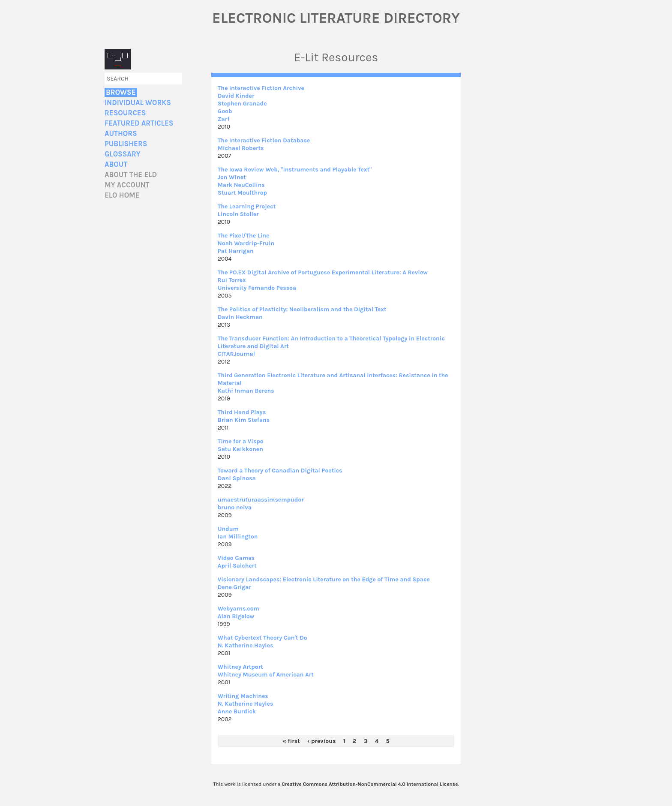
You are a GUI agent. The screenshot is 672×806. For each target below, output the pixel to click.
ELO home (122, 195)
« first (291, 741)
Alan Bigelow (236, 616)
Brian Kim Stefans (244, 420)
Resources (125, 113)
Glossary (123, 154)
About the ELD (131, 175)
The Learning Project (247, 206)
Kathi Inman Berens (246, 391)
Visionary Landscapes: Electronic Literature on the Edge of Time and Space (324, 579)
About (116, 164)
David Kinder (236, 96)
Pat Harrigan (236, 251)
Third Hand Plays (242, 412)
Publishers (126, 144)
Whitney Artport (240, 667)
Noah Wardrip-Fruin (246, 243)
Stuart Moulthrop (242, 193)
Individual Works (138, 103)
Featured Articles (139, 123)
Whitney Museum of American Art (266, 675)
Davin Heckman (240, 317)
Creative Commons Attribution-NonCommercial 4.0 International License (370, 784)
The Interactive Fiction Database (264, 140)
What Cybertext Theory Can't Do (262, 638)
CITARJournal (236, 354)
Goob (225, 111)
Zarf (224, 119)
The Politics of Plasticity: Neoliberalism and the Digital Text (302, 309)
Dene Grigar (234, 587)
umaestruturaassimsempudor (261, 500)
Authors (121, 134)
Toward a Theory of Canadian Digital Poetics (280, 471)
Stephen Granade (242, 104)
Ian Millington (238, 537)
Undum (228, 529)
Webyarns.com (238, 609)
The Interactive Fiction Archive (261, 88)
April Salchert (237, 566)
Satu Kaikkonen (240, 449)
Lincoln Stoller (238, 214)
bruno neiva (235, 507)
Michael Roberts (241, 148)
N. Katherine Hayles (246, 645)
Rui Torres (232, 280)
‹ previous (321, 741)
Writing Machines (243, 696)
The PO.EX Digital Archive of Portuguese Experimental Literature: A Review (323, 272)
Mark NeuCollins (241, 185)
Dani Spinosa (237, 478)
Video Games (236, 558)
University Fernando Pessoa (257, 288)
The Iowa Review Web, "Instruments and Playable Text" (295, 170)
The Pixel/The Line (244, 236)
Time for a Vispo (241, 441)
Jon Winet (232, 177)
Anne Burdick (237, 711)
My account (127, 185)
